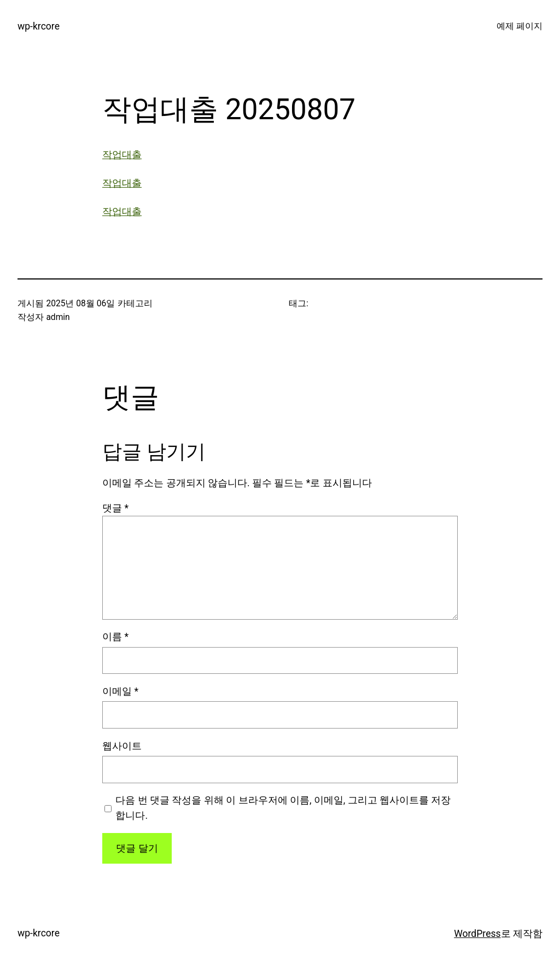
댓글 (115, 508)
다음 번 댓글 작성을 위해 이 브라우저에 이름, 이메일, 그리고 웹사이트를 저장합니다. (283, 808)
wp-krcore (39, 26)
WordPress (477, 934)
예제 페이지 (520, 26)
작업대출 (122, 155)
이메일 (120, 691)
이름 (115, 637)
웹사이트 (122, 746)
